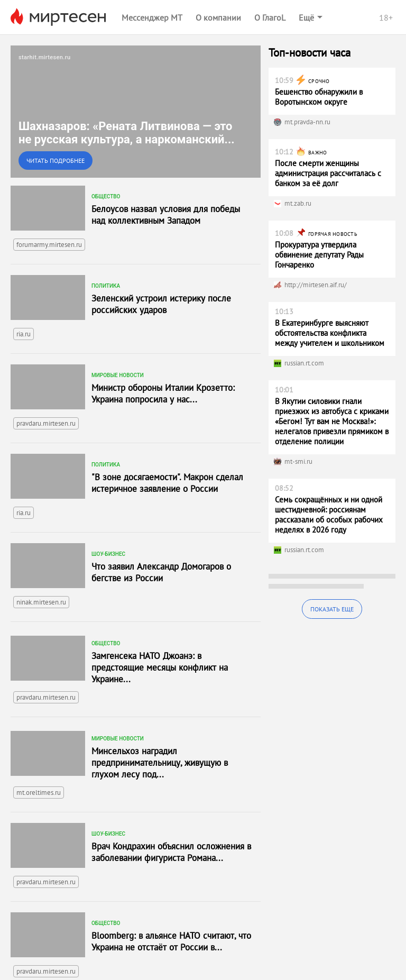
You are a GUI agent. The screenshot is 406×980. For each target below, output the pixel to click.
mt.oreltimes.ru (39, 793)
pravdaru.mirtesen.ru (46, 423)
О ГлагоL (270, 17)
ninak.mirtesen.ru (41, 602)
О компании (218, 17)
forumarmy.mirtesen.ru (49, 245)
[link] (136, 112)
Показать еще (332, 609)
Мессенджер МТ (152, 17)
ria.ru (24, 334)
